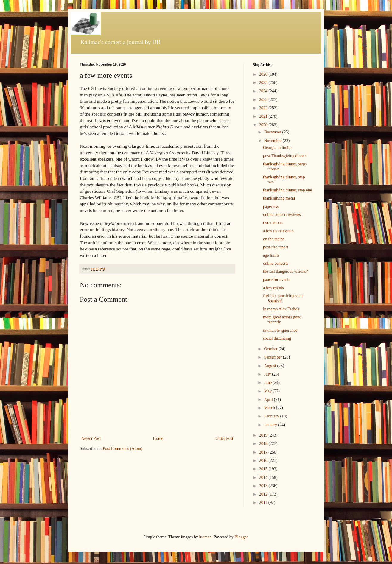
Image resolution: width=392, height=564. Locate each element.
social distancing (277, 338)
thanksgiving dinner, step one (287, 190)
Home (158, 438)
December (273, 132)
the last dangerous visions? (285, 271)
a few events (273, 288)
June (268, 383)
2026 (264, 74)
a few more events (278, 231)
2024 (264, 91)
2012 (264, 494)
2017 (264, 452)
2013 (264, 486)
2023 (264, 100)
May (268, 391)
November (273, 141)
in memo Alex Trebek (281, 309)
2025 (264, 83)
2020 (264, 125)
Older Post (225, 438)
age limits (271, 255)
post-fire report (276, 247)
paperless (271, 207)
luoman (205, 537)
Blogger (241, 537)
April (269, 399)
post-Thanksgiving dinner (284, 156)
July (268, 374)
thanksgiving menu (279, 198)
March (270, 408)
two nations (273, 223)
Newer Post (91, 438)
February (272, 416)
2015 (264, 469)
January (271, 425)
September (273, 357)
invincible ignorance (280, 330)
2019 (264, 435)
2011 (264, 503)
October (271, 349)
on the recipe (274, 239)
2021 (264, 116)
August (270, 366)
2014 (264, 477)
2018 (264, 444)
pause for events (277, 279)
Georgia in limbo (277, 148)
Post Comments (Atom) (123, 449)
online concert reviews (282, 215)
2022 (264, 108)
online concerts (276, 263)
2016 (264, 461)
